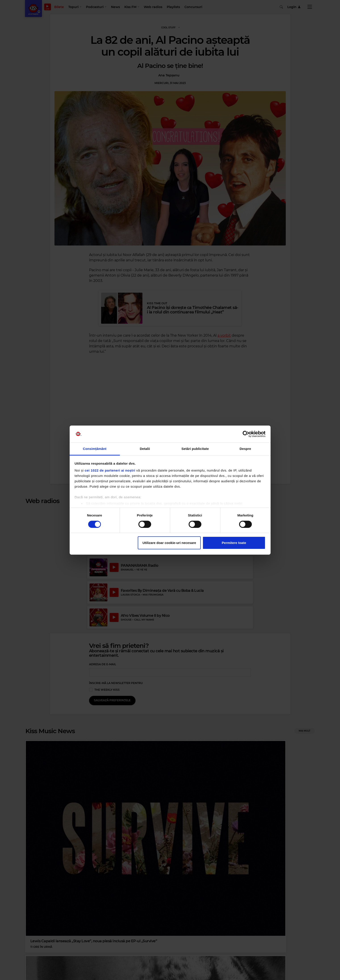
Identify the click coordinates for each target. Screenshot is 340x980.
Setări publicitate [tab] (195, 449)
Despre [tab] (245, 449)
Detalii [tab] (145, 449)
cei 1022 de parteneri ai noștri (110, 470)
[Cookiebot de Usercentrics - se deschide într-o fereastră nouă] (246, 434)
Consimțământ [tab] (95, 449)
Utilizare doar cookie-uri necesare (169, 543)
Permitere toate (234, 543)
